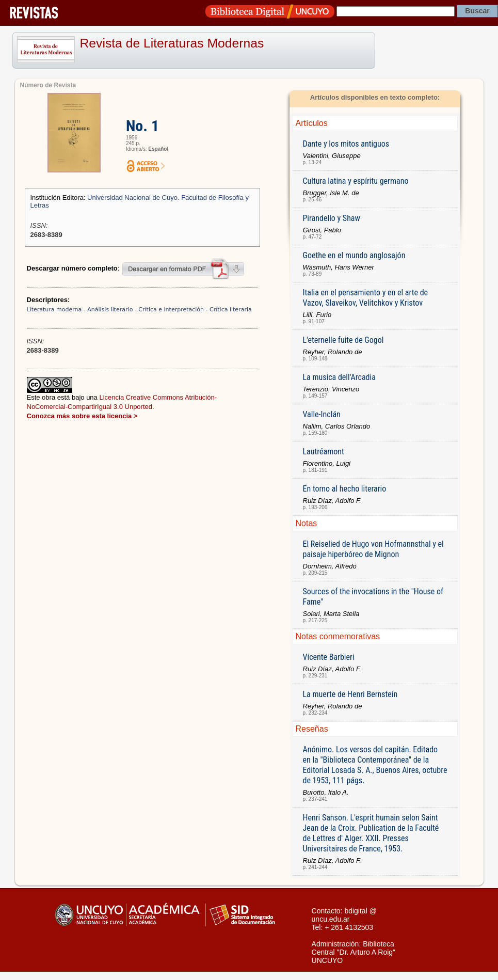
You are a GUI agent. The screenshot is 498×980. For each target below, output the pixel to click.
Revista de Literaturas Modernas (172, 43)
